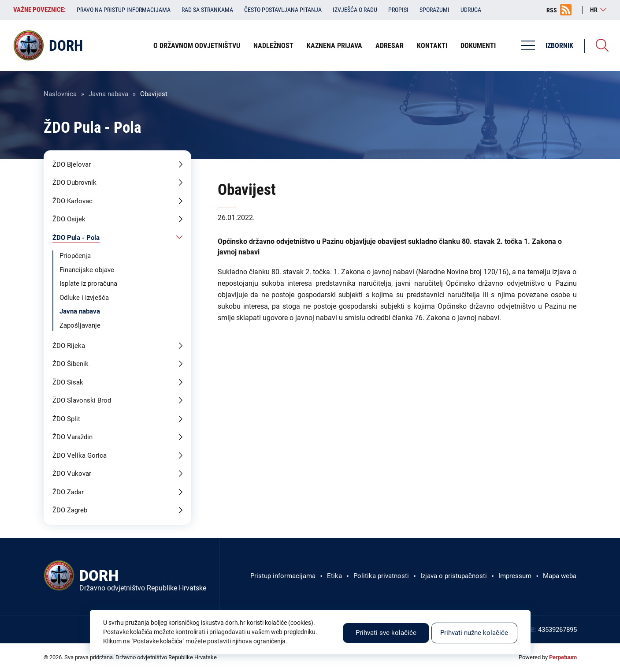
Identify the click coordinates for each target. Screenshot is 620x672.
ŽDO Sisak (68, 382)
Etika (334, 576)
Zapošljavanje (80, 325)
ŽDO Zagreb (70, 510)
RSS (552, 10)
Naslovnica (60, 94)
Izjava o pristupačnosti (454, 576)
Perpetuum (563, 657)
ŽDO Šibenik (71, 364)
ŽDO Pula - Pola (76, 238)
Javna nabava (108, 94)
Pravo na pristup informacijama (124, 10)
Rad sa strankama (207, 10)
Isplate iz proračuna (88, 284)
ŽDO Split (66, 419)
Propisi (398, 10)
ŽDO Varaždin (72, 437)
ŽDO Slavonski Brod (82, 400)
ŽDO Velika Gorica (80, 455)
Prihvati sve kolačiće (386, 633)
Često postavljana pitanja (283, 10)
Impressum (515, 576)
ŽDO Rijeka (69, 346)
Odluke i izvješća (84, 298)
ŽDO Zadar (68, 492)
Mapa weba (560, 576)
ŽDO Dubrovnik (74, 183)
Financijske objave (87, 270)
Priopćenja (75, 256)
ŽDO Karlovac (72, 201)
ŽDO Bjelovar (72, 164)
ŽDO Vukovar (72, 474)
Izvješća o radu (355, 10)
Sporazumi (434, 10)
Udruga (471, 10)
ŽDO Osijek (69, 219)
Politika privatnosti (381, 576)
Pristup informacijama (283, 576)
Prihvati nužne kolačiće (474, 633)
